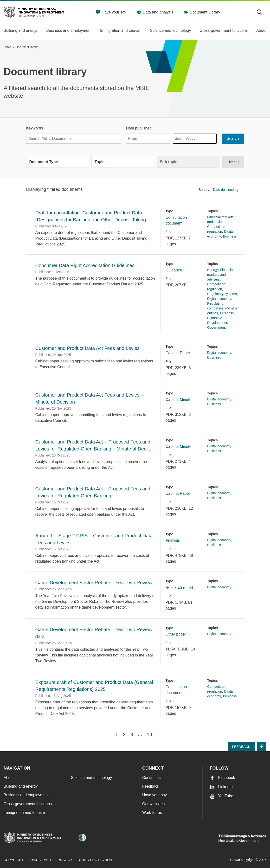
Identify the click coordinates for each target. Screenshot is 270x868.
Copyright (14, 860)
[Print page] (253, 47)
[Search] (233, 139)
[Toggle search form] (259, 12)
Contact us (151, 778)
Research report (179, 588)
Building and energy (21, 786)
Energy (212, 270)
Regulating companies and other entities (223, 308)
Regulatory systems (222, 294)
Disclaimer (41, 860)
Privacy (65, 860)
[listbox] (227, 190)
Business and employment (26, 795)
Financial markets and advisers (220, 275)
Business (230, 236)
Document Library (204, 12)
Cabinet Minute (179, 400)
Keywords (35, 128)
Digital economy (219, 299)
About (9, 778)
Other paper (176, 634)
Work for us (152, 813)
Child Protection (96, 860)
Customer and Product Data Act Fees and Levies (88, 348)
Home (7, 47)
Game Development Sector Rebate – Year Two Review (94, 583)
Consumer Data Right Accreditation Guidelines (85, 265)
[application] (264, 47)
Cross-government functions (28, 804)
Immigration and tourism (24, 813)
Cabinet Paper (178, 353)
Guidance (174, 270)
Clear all (233, 162)
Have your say (113, 12)
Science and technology (91, 778)
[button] (262, 746)
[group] (58, 162)
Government (216, 328)
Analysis (173, 540)
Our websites (153, 804)
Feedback (151, 786)
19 (149, 734)
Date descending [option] (226, 190)
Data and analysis (158, 12)
